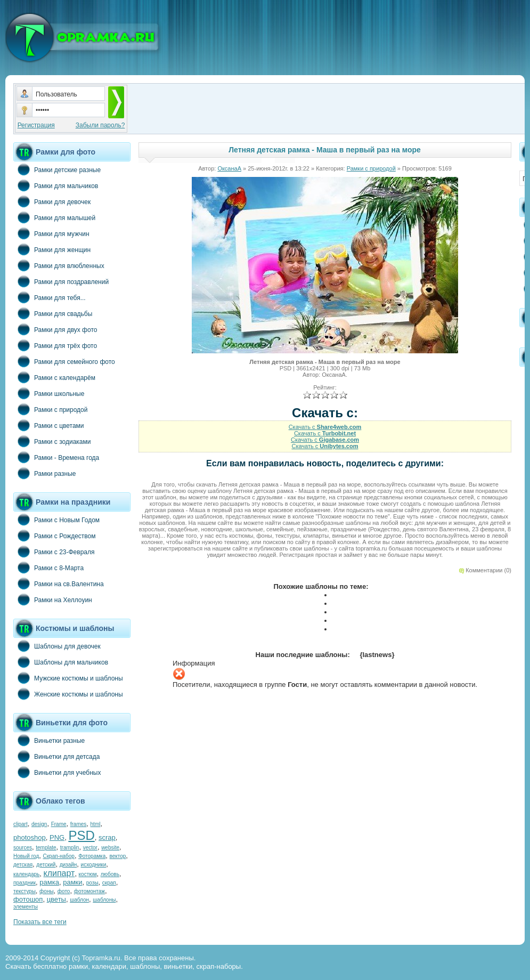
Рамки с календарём (54, 377)
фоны (47, 891)
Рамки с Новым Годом (56, 520)
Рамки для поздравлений (61, 281)
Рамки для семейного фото (64, 361)
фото (64, 891)
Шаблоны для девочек (57, 646)
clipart (21, 824)
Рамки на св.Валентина (59, 584)
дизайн (68, 865)
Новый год (26, 856)
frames (79, 824)
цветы (56, 899)
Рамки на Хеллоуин (53, 600)
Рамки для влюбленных (59, 265)
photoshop (30, 837)
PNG (57, 837)
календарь (26, 874)
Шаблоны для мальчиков (61, 662)
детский (46, 865)
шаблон (79, 900)
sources (23, 848)
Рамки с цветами (49, 425)
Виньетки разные (49, 740)
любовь (110, 874)
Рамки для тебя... (50, 297)
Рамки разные (44, 473)
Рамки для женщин (52, 249)
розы (92, 883)
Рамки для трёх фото (55, 345)
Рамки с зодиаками (52, 441)
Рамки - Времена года (56, 457)
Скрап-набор (59, 856)
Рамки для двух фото (55, 329)
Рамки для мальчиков (56, 185)
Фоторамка (92, 856)
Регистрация (36, 125)
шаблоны (104, 900)
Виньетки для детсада (56, 756)
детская (23, 865)
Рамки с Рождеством (55, 536)
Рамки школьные (49, 393)
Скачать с (325, 427)
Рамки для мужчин (51, 233)
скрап (109, 883)
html (96, 824)
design (39, 824)
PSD (81, 835)
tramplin (70, 848)
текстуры (25, 891)
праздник (25, 883)
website (110, 848)
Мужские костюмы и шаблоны (68, 678)
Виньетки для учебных (57, 772)
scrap (107, 837)
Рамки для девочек (52, 201)
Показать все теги (40, 922)
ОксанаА (229, 168)
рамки (72, 882)
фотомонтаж (89, 891)
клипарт (59, 873)
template (46, 848)
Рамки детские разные (57, 169)
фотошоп (28, 899)
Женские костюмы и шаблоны (68, 694)
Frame (59, 824)
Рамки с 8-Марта (48, 568)
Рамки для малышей (54, 217)
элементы (26, 907)
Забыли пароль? (100, 125)
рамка (49, 882)
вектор (118, 856)
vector (90, 848)
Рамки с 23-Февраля (54, 552)
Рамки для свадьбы (53, 313)
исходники (94, 865)
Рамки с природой (51, 409)
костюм (88, 874)
